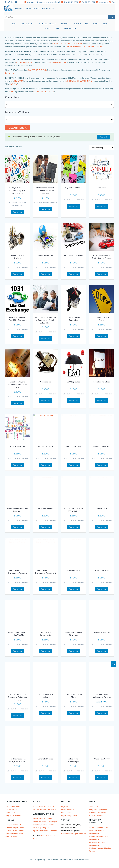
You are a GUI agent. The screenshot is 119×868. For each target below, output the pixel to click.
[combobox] (59, 104)
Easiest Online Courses (15, 830)
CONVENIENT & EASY (37, 70)
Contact (46, 28)
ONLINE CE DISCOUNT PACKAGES (67, 43)
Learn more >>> (11, 73)
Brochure (65, 24)
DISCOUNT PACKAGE (26, 62)
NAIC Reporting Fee (41, 827)
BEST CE (13, 84)
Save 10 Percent (12, 836)
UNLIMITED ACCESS (57, 62)
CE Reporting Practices (98, 827)
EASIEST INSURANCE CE (44, 91)
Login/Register (70, 28)
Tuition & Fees (11, 809)
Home (14, 24)
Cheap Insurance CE (13, 825)
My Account (66, 812)
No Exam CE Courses (98, 812)
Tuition (77, 24)
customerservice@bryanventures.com (76, 833)
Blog (105, 24)
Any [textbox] (8, 104)
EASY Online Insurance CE (44, 806)
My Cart (65, 806)
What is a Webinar (96, 815)
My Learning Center (69, 815)
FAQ (87, 24)
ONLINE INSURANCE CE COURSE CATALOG (84, 46)
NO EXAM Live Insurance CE (45, 809)
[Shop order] (101, 147)
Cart (57, 28)
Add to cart (17, 212)
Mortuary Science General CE (45, 825)
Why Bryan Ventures (14, 815)
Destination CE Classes (43, 819)
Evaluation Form (68, 809)
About (96, 24)
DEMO (11, 91)
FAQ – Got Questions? (98, 809)
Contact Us (94, 806)
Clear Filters (18, 128)
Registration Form (13, 806)
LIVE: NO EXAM (27, 24)
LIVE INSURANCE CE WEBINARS (78, 81)
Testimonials (11, 812)
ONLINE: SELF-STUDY (47, 24)
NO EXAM (19, 81)
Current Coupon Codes (15, 827)
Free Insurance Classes (14, 833)
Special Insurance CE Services (45, 830)
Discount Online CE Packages (45, 822)
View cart (103, 137)
